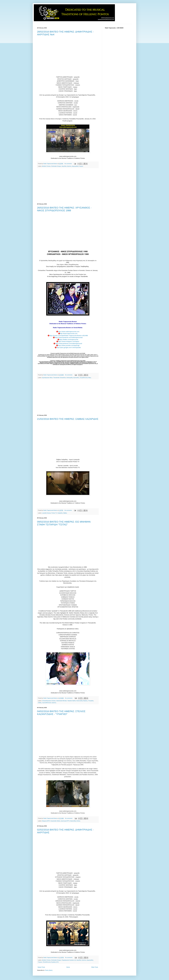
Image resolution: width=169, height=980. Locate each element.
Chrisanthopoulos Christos (49, 701)
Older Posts (95, 967)
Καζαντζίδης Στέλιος (75, 821)
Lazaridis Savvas (46, 513)
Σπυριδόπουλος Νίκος (85, 378)
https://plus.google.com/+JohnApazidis (69, 347)
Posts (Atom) (49, 970)
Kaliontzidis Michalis (61, 701)
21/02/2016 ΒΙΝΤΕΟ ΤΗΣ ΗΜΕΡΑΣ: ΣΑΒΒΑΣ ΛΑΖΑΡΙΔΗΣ (68, 419)
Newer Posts (41, 967)
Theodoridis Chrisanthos (60, 378)
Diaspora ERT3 (46, 821)
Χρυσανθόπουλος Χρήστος (49, 703)
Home (68, 967)
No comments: (68, 164)
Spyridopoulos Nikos (47, 378)
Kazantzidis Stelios (55, 821)
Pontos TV (54, 513)
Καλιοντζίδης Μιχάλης (82, 701)
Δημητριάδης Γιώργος (78, 166)
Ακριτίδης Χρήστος (67, 166)
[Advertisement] (68, 186)
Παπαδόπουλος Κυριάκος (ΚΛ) (51, 962)
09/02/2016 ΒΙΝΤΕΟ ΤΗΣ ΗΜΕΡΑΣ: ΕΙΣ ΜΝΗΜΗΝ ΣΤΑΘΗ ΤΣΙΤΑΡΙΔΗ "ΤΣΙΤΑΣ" (64, 523)
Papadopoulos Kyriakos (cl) (69, 960)
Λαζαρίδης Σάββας (62, 513)
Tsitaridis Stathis (72, 701)
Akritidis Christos (46, 166)
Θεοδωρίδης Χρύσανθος (73, 378)
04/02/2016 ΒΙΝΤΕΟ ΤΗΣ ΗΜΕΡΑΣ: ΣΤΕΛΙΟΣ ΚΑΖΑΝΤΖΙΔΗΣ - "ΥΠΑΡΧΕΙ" (61, 713)
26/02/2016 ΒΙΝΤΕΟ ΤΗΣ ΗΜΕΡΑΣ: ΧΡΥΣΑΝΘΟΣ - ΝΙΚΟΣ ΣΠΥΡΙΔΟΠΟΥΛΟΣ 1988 (64, 209)
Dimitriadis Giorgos (56, 166)
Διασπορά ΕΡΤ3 (65, 821)
